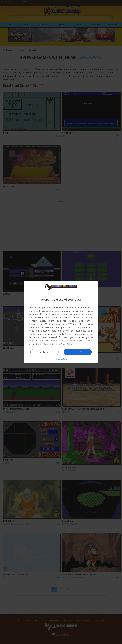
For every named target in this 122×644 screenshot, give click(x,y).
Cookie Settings (52, 344)
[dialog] (61, 322)
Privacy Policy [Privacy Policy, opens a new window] (68, 344)
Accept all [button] (78, 352)
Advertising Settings (49, 341)
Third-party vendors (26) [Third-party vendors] (59, 324)
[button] (61, 359)
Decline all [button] (45, 352)
